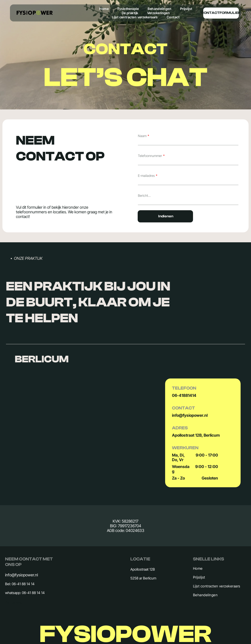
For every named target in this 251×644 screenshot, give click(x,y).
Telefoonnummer (150, 156)
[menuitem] (104, 9)
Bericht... (144, 196)
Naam (142, 136)
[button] (125, 359)
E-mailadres (146, 176)
